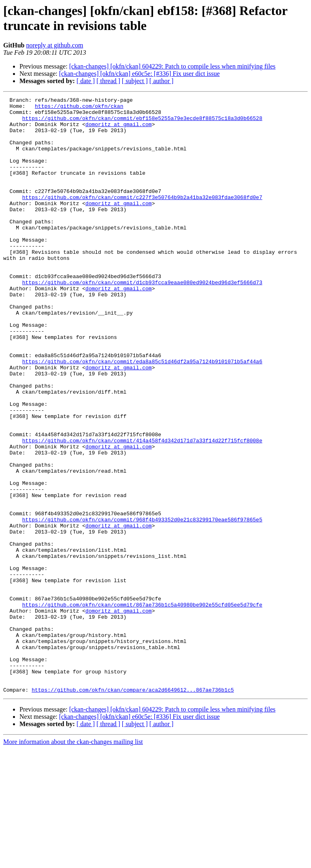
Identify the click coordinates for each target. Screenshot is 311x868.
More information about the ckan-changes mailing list (73, 861)
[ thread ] (108, 81)
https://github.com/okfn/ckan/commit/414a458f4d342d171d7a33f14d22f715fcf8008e (142, 510)
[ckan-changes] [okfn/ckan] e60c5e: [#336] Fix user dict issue (140, 74)
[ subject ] (135, 81)
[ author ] (162, 81)
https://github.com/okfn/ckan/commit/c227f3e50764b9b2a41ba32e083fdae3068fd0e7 (142, 218)
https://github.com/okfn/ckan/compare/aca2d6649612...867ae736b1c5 (133, 809)
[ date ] (86, 81)
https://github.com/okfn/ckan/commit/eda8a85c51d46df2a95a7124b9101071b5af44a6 (142, 415)
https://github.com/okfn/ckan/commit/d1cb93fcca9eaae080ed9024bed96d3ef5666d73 (142, 320)
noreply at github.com (54, 45)
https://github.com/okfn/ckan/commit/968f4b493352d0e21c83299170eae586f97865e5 (142, 604)
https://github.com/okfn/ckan (79, 108)
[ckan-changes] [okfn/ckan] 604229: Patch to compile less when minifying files (173, 66)
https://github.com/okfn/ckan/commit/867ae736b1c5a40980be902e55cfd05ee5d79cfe (142, 707)
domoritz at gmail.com (119, 130)
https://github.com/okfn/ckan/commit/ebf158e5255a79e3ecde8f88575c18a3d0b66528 (142, 123)
